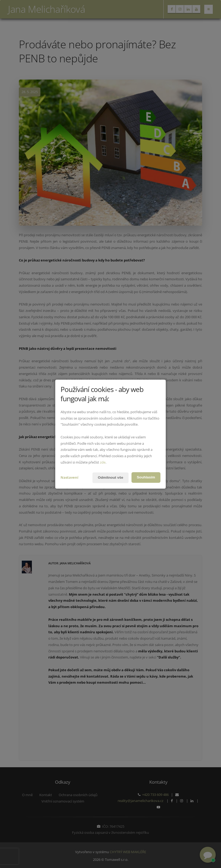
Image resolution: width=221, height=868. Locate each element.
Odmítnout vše (110, 478)
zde (103, 462)
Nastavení (69, 477)
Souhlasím (146, 477)
